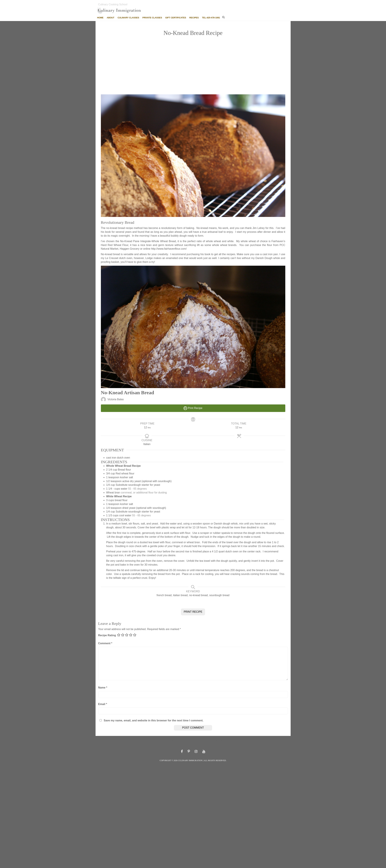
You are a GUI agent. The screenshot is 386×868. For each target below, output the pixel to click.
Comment (105, 643)
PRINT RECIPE (193, 612)
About (111, 18)
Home (100, 18)
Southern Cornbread (177, 740)
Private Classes (152, 18)
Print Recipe (193, 408)
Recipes (194, 18)
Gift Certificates (176, 18)
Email (103, 704)
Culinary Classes (128, 18)
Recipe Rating (107, 635)
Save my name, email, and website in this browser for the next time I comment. (154, 720)
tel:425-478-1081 (211, 18)
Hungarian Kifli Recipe (208, 740)
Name (103, 688)
